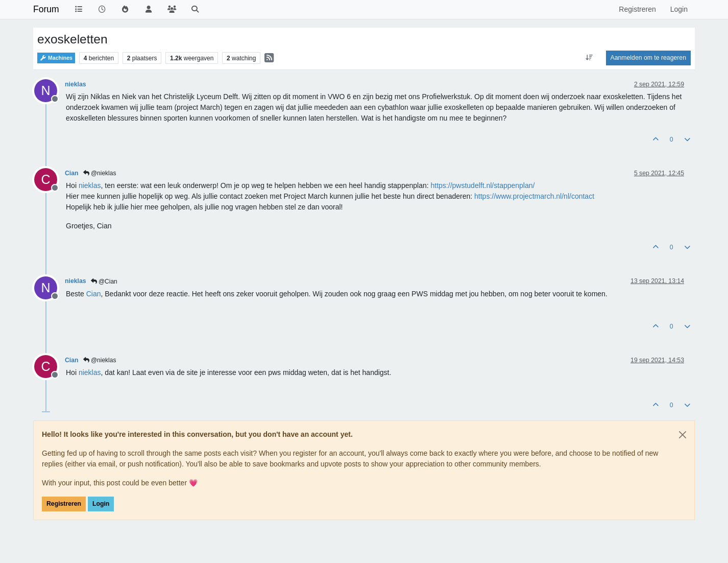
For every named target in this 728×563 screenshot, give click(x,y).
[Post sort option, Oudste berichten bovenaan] (589, 58)
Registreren (64, 504)
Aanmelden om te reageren (648, 58)
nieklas (76, 84)
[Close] (683, 435)
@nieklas (100, 173)
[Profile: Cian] (94, 294)
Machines (56, 58)
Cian (72, 173)
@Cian (104, 281)
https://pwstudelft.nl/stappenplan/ (483, 185)
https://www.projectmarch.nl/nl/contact (534, 196)
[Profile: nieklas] (90, 185)
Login (101, 504)
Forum (46, 9)
